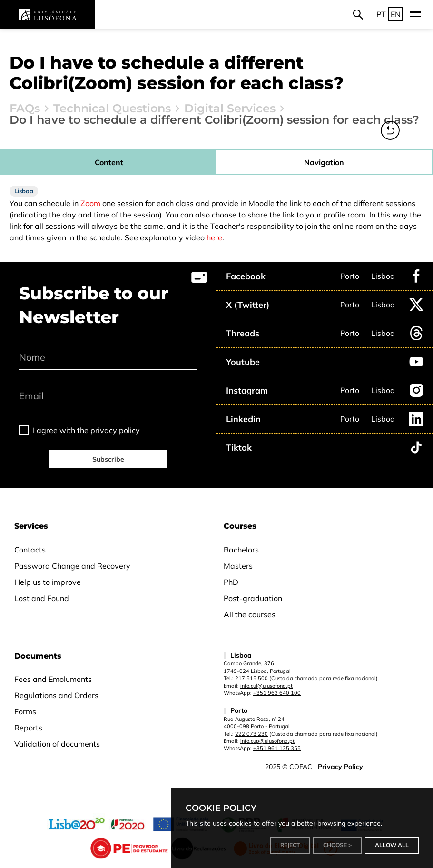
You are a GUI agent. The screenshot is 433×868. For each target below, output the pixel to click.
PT (381, 14)
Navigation (324, 162)
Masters (238, 566)
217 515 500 (251, 678)
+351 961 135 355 (277, 748)
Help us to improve (48, 582)
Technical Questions (112, 108)
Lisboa (383, 276)
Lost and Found (42, 598)
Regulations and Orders (56, 695)
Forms (25, 711)
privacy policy (115, 430)
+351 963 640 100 (277, 693)
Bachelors (241, 550)
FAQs (25, 108)
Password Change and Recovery (72, 566)
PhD (231, 582)
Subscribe (108, 459)
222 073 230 (251, 734)
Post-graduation (253, 598)
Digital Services (230, 108)
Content (109, 162)
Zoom (90, 203)
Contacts (30, 550)
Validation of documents (57, 744)
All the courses (250, 614)
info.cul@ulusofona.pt (266, 686)
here (214, 237)
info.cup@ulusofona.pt (267, 741)
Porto (350, 276)
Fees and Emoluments (53, 679)
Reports (28, 728)
